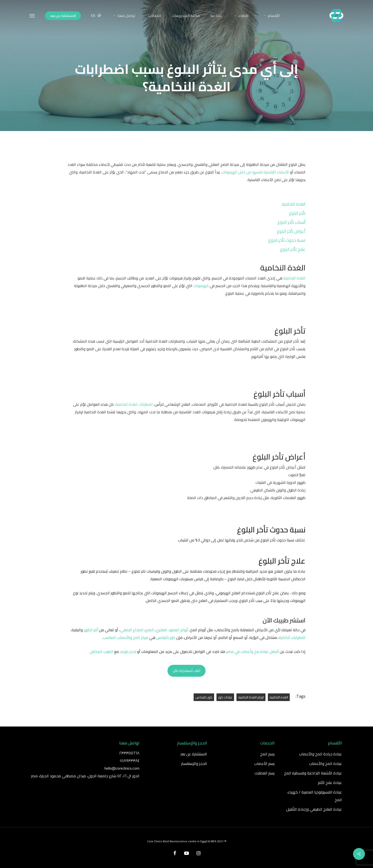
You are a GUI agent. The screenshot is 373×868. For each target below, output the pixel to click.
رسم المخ (267, 754)
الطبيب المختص (101, 651)
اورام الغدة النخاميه (251, 697)
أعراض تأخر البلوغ (291, 240)
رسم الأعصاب (264, 763)
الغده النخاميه (279, 697)
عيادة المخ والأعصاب (325, 763)
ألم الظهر (91, 630)
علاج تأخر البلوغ (293, 258)
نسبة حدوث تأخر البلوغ (287, 249)
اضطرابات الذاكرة (292, 637)
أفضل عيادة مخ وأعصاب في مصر (253, 651)
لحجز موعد (128, 651)
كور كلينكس (166, 637)
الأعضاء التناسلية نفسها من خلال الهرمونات (256, 181)
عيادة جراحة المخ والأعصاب (320, 754)
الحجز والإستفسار (194, 763)
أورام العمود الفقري (172, 630)
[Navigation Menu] (32, 15)
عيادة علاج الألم (330, 782)
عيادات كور (225, 697)
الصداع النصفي (132, 630)
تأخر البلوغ (297, 222)
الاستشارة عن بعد (194, 754)
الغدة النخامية (294, 213)
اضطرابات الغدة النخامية (134, 413)
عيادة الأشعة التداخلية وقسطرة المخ (313, 773)
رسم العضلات (265, 773)
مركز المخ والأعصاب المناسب (126, 637)
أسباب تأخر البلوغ (292, 231)
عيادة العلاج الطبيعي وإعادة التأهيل (314, 809)
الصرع (150, 630)
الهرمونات (201, 294)
